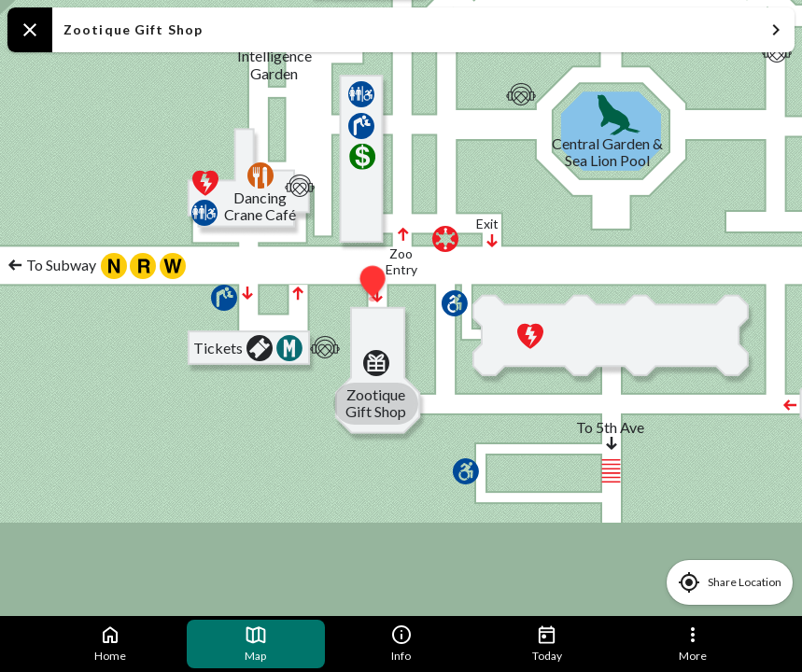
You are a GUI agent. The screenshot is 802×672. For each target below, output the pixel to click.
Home (110, 643)
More (693, 643)
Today (547, 643)
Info (401, 643)
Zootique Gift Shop (425, 30)
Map (256, 643)
